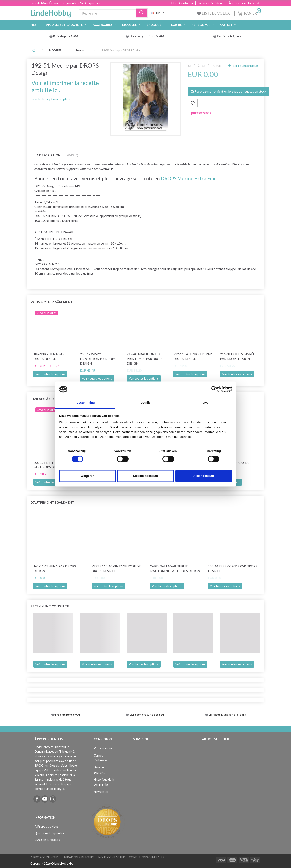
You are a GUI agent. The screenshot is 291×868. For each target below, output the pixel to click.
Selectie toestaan (146, 476)
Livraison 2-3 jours (229, 36)
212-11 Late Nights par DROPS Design (193, 356)
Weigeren (87, 476)
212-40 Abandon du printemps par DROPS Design (145, 359)
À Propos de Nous (241, 3)
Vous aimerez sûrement (52, 302)
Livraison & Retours (211, 3)
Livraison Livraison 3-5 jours (227, 715)
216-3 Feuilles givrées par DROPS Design (238, 356)
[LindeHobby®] (51, 12)
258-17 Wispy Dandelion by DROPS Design (98, 359)
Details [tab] (145, 403)
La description (48, 155)
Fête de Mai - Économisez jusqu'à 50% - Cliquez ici (65, 3)
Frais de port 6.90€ (68, 715)
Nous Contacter (182, 3)
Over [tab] (206, 403)
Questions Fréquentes (49, 833)
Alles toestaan (204, 476)
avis (217, 65)
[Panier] (249, 13)
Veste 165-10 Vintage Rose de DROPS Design (116, 568)
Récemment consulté (50, 606)
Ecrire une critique (245, 65)
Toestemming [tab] (85, 403)
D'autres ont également (52, 502)
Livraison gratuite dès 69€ (147, 36)
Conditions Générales (147, 857)
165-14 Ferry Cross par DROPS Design (233, 568)
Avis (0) (73, 155)
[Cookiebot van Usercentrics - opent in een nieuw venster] (214, 389)
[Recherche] (142, 13)
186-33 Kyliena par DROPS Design (49, 356)
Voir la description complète (51, 99)
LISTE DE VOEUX (214, 13)
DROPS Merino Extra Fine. (189, 178)
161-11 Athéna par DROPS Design (55, 568)
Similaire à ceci (43, 399)
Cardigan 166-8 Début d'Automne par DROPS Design (175, 568)
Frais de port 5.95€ (66, 36)
